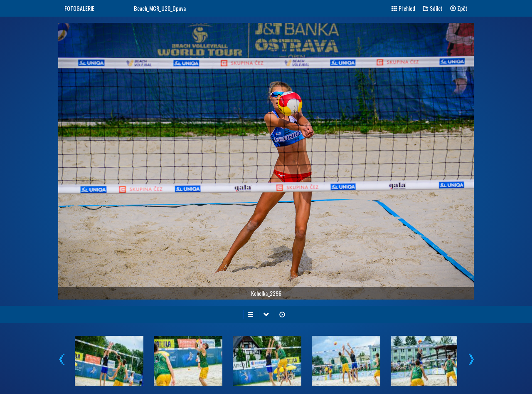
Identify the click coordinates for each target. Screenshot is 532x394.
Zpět (459, 8)
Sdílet (433, 8)
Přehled (403, 8)
